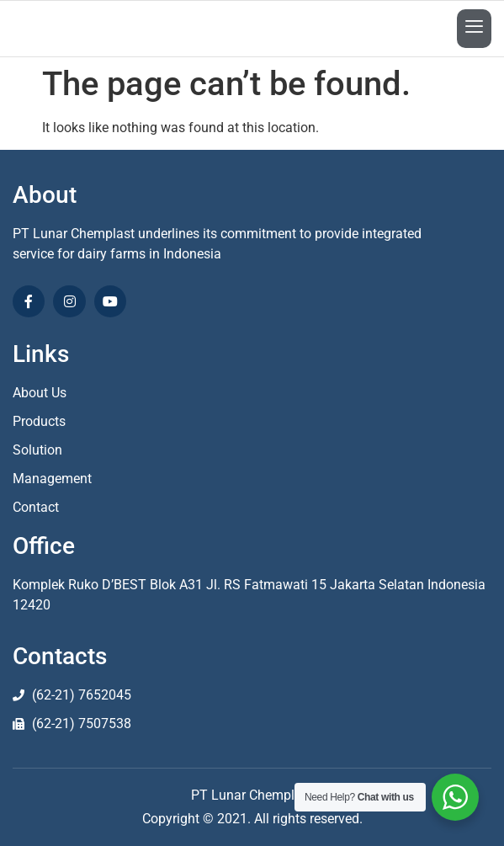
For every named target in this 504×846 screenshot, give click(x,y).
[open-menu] (474, 29)
